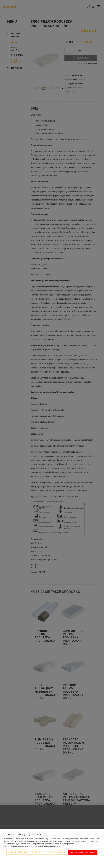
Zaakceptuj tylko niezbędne (25, 852)
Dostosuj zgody (56, 852)
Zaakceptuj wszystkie (83, 852)
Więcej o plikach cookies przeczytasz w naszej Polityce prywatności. (33, 847)
